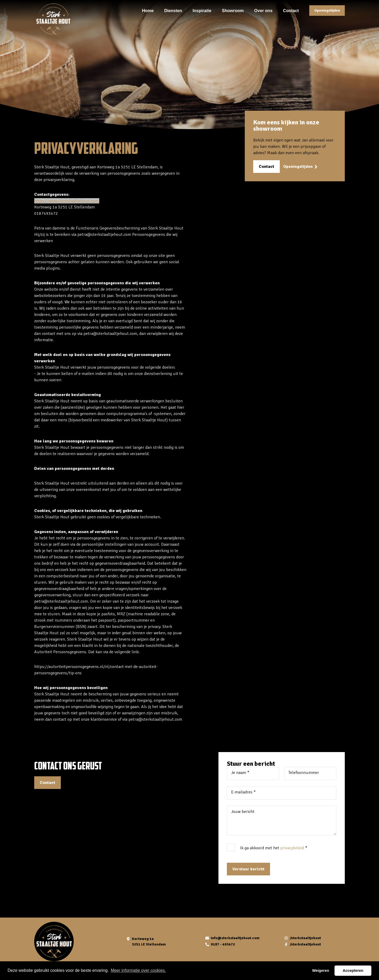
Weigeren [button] (321, 971)
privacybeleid (292, 848)
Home (148, 10)
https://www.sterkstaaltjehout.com (67, 201)
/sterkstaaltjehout (305, 938)
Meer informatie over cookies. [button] (138, 970)
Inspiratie (202, 10)
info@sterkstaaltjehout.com (235, 938)
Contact (291, 10)
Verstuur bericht (248, 869)
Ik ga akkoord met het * (274, 848)
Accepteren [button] (353, 971)
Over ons (263, 10)
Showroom (233, 10)
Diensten (173, 10)
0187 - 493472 (223, 944)
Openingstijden (327, 10)
